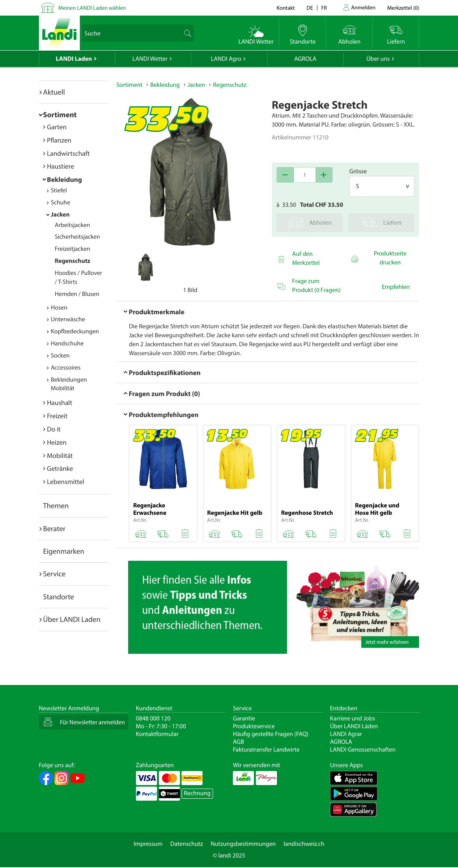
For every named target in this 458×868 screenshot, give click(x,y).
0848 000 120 (153, 718)
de (310, 8)
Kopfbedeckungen (75, 331)
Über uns (378, 59)
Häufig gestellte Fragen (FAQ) (271, 734)
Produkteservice (254, 726)
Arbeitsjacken (73, 225)
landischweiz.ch (304, 844)
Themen (56, 505)
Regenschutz (73, 261)
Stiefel (59, 190)
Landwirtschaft (69, 153)
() (403, 8)
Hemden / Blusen (77, 294)
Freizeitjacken (73, 249)
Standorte (59, 597)
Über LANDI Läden (354, 726)
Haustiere (61, 166)
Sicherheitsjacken (78, 237)
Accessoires (66, 368)
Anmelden (364, 7)
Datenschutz (187, 844)
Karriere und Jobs (352, 718)
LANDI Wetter (150, 59)
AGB (239, 742)
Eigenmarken (64, 551)
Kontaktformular (157, 734)
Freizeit (57, 416)
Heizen (57, 442)
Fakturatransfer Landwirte (266, 750)
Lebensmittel (66, 482)
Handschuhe (67, 343)
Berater (55, 528)
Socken (60, 356)
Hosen (59, 308)
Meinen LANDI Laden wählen (92, 8)
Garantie (244, 718)
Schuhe (61, 202)
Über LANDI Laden (72, 619)
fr (324, 8)
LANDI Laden (74, 59)
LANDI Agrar (346, 734)
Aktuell (54, 92)
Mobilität (60, 455)
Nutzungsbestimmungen (243, 844)
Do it (54, 429)
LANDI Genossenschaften (363, 750)
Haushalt (60, 402)
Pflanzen (59, 140)
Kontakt (286, 8)
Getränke (60, 468)
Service (55, 574)
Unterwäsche (68, 319)
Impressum (148, 844)
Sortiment (60, 114)
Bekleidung (65, 179)
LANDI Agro (226, 59)
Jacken (60, 215)
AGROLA (305, 59)
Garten (57, 127)
